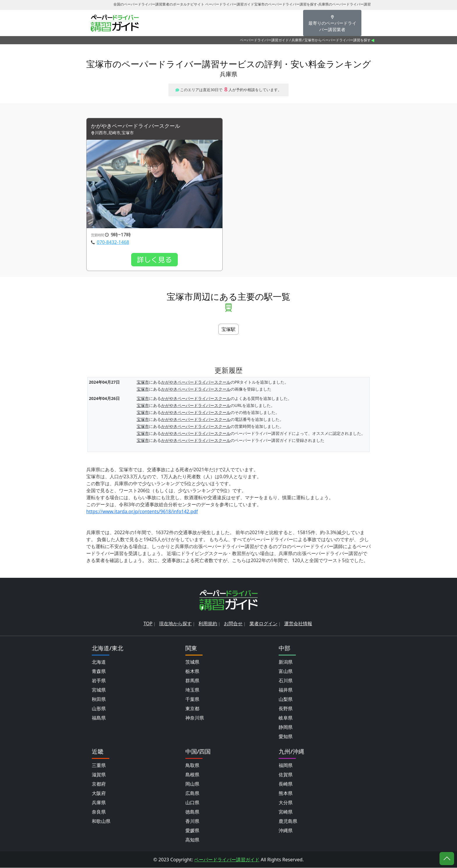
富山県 (286, 672)
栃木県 (192, 672)
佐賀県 (286, 775)
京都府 (99, 784)
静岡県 (286, 727)
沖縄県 (286, 831)
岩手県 (99, 681)
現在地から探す (175, 624)
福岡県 (286, 766)
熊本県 (286, 793)
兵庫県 (297, 40)
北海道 (99, 662)
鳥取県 (192, 766)
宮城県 (99, 690)
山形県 (99, 709)
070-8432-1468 (113, 243)
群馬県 (192, 681)
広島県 (192, 793)
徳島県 (192, 812)
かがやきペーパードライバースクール (140, 126)
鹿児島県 (288, 821)
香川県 (192, 821)
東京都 (192, 709)
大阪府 (99, 793)
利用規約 (208, 624)
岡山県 (192, 784)
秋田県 (99, 699)
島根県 (192, 775)
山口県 (192, 803)
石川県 (286, 681)
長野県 (286, 709)
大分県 (286, 803)
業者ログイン (263, 624)
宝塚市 (143, 383)
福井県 (286, 690)
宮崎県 (286, 812)
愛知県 (286, 737)
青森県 (99, 672)
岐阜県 (286, 718)
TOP (148, 624)
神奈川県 (195, 718)
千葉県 (192, 699)
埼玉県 (192, 690)
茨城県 (192, 662)
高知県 (192, 840)
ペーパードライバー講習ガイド (264, 40)
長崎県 (286, 784)
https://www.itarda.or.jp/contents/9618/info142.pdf (142, 512)
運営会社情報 (298, 624)
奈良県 (99, 812)
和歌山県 (101, 821)
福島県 (99, 718)
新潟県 (286, 662)
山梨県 (286, 699)
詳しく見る (154, 260)
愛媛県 (192, 831)
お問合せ (233, 624)
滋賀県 (99, 775)
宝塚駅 (228, 330)
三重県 (99, 766)
